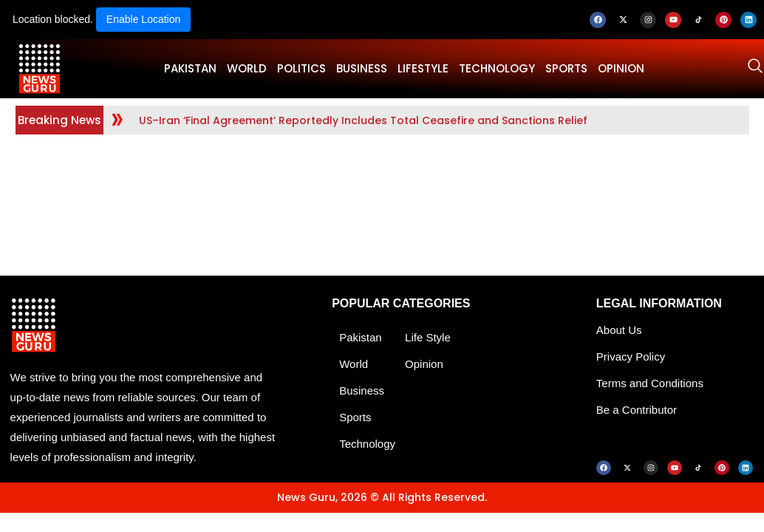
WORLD (247, 68)
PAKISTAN (190, 68)
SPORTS (566, 68)
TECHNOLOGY (497, 68)
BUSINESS (362, 68)
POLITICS (301, 68)
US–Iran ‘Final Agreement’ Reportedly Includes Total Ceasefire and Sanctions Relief (363, 120)
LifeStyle (423, 68)
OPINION (621, 68)
